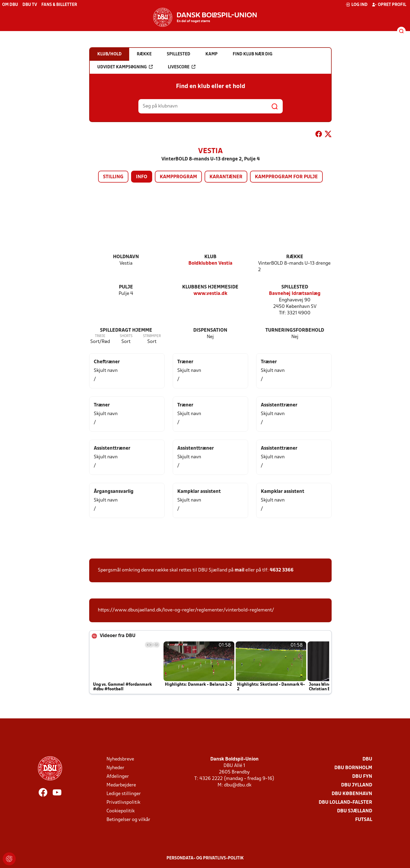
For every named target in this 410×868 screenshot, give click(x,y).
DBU (367, 759)
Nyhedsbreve (120, 759)
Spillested (295, 287)
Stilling (113, 177)
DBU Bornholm (353, 768)
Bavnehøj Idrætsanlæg (295, 294)
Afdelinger (118, 777)
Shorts (126, 336)
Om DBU (10, 5)
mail (239, 570)
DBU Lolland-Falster (345, 803)
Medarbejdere (121, 785)
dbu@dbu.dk (238, 785)
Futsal (364, 820)
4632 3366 (282, 570)
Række (295, 257)
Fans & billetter (59, 5)
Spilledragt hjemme (126, 330)
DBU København (352, 794)
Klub (210, 257)
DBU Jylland (357, 785)
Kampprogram (178, 177)
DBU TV (30, 5)
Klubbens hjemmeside (210, 287)
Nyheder (115, 768)
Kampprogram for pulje (286, 177)
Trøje (100, 336)
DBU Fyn (362, 777)
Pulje (126, 287)
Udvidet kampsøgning (125, 67)
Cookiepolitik (121, 811)
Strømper (152, 336)
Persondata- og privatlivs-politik (205, 858)
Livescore (182, 67)
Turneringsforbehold (295, 330)
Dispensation (210, 330)
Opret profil (389, 5)
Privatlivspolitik (123, 803)
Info (142, 177)
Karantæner (226, 177)
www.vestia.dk (210, 294)
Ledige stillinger (124, 794)
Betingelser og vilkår (128, 820)
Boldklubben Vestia (210, 263)
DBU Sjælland (355, 811)
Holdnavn (126, 257)
